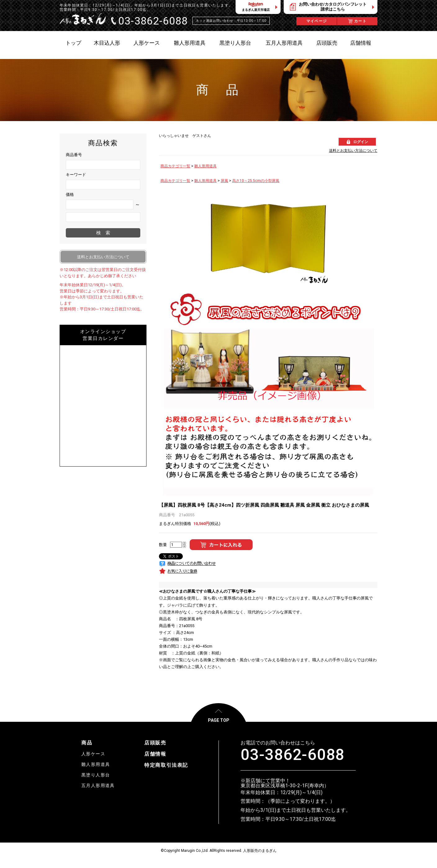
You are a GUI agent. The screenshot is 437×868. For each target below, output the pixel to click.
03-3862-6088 (293, 755)
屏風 (224, 181)
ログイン (361, 142)
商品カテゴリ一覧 (175, 166)
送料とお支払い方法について (353, 151)
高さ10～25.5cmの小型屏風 (256, 181)
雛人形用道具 (205, 166)
